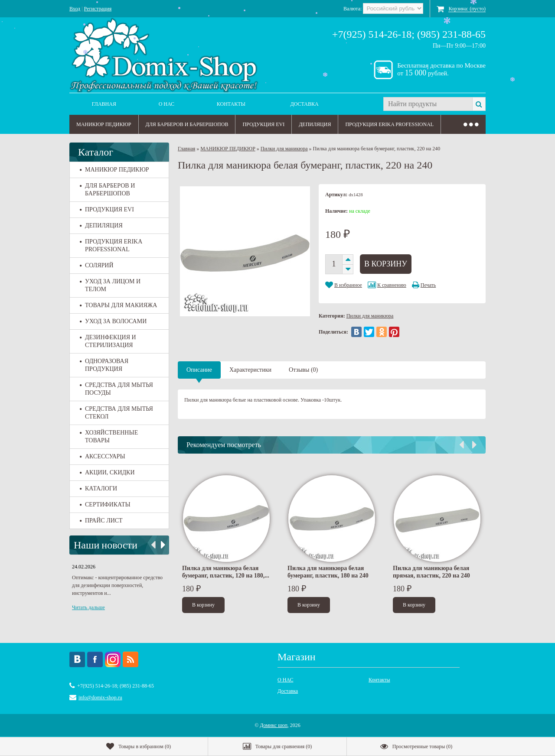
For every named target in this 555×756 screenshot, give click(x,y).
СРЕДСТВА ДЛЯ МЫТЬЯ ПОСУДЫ (116, 389)
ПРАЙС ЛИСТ (101, 521)
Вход (75, 9)
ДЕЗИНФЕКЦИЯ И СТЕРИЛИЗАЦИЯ (108, 341)
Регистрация (98, 9)
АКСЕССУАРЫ (103, 456)
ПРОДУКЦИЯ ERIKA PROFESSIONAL (389, 124)
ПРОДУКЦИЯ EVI (263, 124)
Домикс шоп (274, 725)
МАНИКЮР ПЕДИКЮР (104, 124)
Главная (104, 104)
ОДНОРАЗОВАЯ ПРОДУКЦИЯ (104, 365)
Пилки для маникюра (284, 149)
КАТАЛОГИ (98, 488)
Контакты (231, 104)
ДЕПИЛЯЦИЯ (315, 124)
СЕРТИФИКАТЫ (105, 505)
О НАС (166, 104)
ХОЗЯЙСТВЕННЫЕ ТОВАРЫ (109, 436)
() (139, 746)
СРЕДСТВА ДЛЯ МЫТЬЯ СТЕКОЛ (116, 413)
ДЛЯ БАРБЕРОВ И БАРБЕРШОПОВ (187, 124)
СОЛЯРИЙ (97, 265)
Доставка (305, 104)
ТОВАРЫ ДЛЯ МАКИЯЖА (118, 305)
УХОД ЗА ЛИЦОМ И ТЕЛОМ (110, 285)
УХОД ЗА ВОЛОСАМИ (113, 321)
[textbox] (428, 104)
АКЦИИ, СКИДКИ (107, 472)
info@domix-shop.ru (100, 698)
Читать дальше (88, 607)
